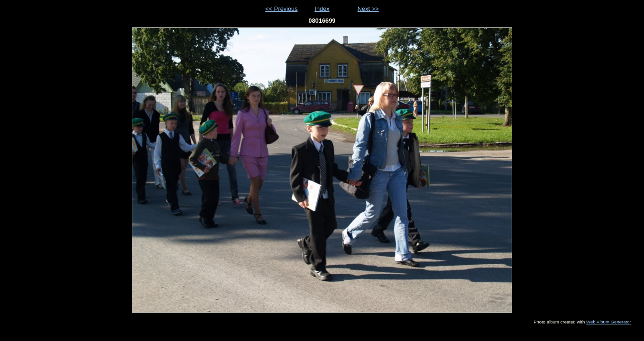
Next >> (368, 9)
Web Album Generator (609, 322)
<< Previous (281, 9)
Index (322, 9)
